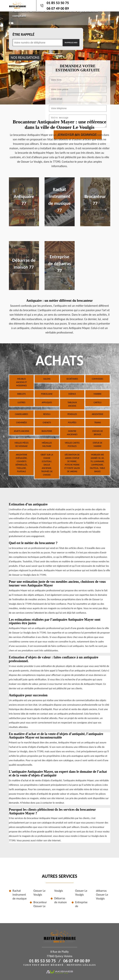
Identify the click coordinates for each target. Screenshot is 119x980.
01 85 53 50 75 (58, 3)
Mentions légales (81, 965)
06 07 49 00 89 (58, 8)
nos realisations (25, 57)
